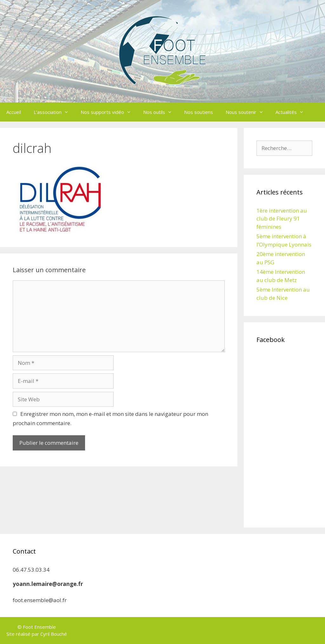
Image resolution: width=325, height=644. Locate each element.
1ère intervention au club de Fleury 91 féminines (282, 219)
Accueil (14, 112)
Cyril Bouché (54, 634)
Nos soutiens (199, 112)
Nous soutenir (247, 112)
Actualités (292, 112)
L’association (54, 112)
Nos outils (160, 112)
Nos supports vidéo (109, 112)
